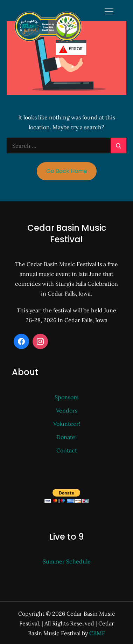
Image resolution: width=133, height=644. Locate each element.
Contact (67, 450)
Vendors (67, 410)
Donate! (66, 437)
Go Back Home (67, 171)
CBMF (97, 633)
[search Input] (66, 146)
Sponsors (66, 397)
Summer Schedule (67, 561)
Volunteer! (67, 424)
